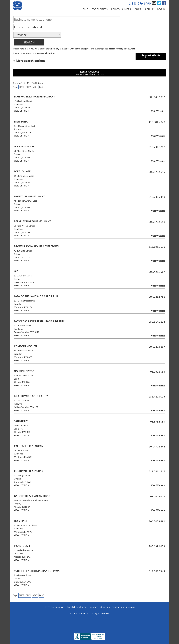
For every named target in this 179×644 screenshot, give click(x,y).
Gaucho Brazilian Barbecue (32, 496)
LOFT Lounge (22, 171)
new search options (46, 53)
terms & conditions (54, 607)
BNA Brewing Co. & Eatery (31, 396)
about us (105, 607)
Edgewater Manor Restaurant (34, 97)
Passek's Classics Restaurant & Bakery (39, 321)
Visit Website (158, 111)
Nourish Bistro (24, 371)
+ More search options (29, 61)
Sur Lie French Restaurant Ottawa (37, 571)
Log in (161, 9)
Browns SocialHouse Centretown (37, 246)
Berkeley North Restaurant (32, 221)
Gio (16, 271)
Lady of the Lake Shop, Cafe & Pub (36, 296)
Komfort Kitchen (25, 346)
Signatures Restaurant (29, 196)
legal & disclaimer (77, 607)
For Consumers (121, 9)
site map (131, 607)
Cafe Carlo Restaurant (29, 446)
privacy (94, 607)
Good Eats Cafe (24, 147)
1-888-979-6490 (140, 3)
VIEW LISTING (21, 111)
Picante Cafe (22, 546)
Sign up (149, 9)
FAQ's (138, 9)
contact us (118, 607)
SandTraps (21, 421)
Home (84, 9)
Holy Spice (21, 521)
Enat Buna (21, 122)
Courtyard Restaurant (29, 471)
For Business (100, 9)
